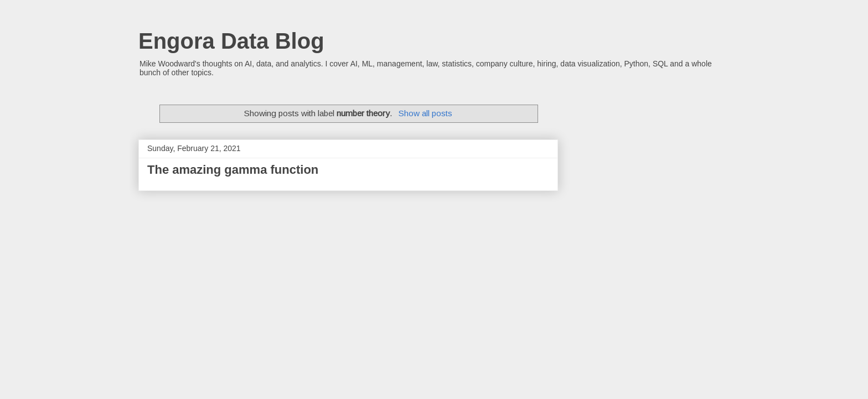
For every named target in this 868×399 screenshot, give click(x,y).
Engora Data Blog (231, 41)
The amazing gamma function (233, 170)
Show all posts (425, 113)
